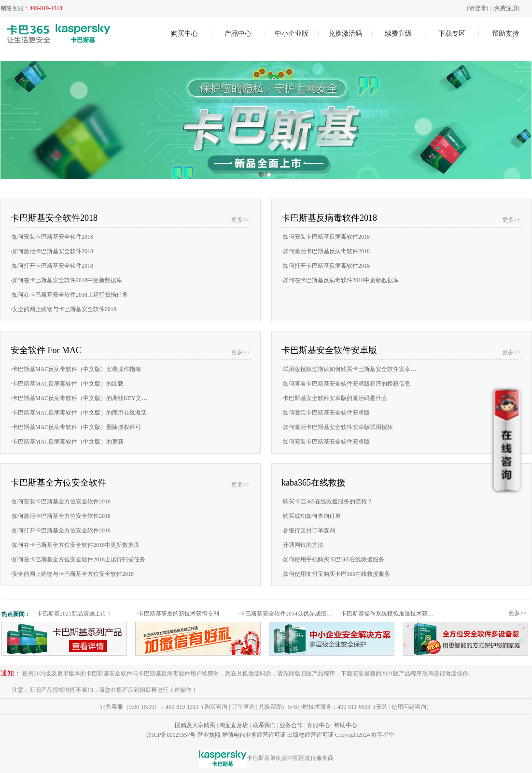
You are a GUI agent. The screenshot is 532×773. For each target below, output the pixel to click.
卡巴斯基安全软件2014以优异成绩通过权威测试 (287, 614)
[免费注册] (506, 8)
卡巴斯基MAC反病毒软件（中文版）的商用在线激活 (79, 413)
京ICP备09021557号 (171, 735)
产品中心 (238, 34)
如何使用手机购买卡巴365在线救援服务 (333, 559)
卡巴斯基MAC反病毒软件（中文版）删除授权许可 (76, 427)
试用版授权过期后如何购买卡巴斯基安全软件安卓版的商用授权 (363, 369)
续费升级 (398, 34)
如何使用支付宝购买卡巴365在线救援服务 (336, 574)
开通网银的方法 (302, 545)
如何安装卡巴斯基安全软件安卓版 (326, 442)
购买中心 (184, 34)
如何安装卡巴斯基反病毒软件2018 (326, 237)
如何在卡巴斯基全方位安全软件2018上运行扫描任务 (78, 559)
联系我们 (264, 725)
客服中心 (319, 725)
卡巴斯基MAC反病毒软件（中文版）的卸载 (67, 384)
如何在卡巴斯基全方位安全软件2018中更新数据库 (75, 545)
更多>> (240, 220)
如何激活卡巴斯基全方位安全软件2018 (61, 516)
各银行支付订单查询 (308, 530)
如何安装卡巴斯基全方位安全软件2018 (61, 501)
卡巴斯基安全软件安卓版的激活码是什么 (334, 398)
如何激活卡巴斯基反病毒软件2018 (326, 251)
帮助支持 (505, 34)
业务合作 (291, 725)
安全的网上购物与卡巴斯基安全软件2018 (63, 309)
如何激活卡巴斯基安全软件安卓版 (326, 413)
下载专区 (452, 34)
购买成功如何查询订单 (311, 516)
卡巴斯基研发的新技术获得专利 (178, 614)
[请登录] (478, 8)
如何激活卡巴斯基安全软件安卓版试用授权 (337, 427)
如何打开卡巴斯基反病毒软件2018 (326, 266)
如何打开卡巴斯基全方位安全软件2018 (61, 530)
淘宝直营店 (234, 725)
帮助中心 (346, 725)
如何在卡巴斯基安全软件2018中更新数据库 (66, 280)
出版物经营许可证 (310, 735)
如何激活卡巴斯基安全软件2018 (52, 251)
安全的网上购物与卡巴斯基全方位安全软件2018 (72, 574)
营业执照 (209, 735)
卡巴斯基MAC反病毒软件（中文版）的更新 (67, 442)
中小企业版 (292, 34)
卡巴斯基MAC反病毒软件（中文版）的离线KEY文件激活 (85, 398)
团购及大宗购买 (195, 725)
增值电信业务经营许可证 (254, 735)
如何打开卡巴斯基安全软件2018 (52, 266)
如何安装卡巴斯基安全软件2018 (52, 237)
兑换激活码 (345, 34)
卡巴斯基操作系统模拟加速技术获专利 (389, 614)
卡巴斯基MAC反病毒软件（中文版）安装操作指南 (76, 369)
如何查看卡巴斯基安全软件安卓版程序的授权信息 (346, 384)
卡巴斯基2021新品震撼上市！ (74, 614)
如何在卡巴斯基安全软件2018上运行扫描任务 (69, 295)
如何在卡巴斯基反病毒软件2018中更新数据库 (340, 280)
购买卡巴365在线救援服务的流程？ (327, 501)
